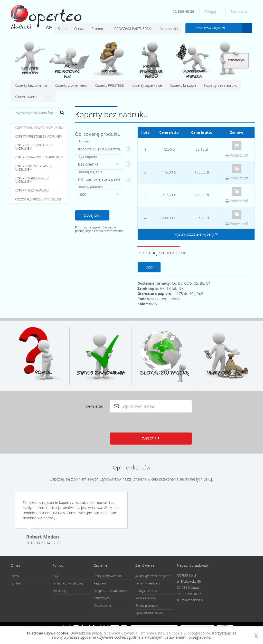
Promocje (99, 29)
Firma (15, 576)
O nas (79, 29)
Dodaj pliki (92, 215)
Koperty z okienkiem (71, 85)
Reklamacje (60, 591)
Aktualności (169, 29)
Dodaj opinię (102, 605)
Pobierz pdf (237, 155)
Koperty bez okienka (31, 85)
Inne (48, 97)
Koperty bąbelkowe (147, 85)
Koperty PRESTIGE (109, 85)
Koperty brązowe (183, 85)
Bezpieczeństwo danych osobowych (111, 594)
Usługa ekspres (146, 591)
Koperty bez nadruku (221, 85)
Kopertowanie (26, 97)
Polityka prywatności (108, 576)
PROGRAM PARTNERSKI (133, 29)
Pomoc (58, 565)
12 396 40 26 (183, 11)
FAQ (55, 576)
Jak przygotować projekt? (153, 576)
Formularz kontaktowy (68, 583)
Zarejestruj (239, 11)
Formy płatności (147, 606)
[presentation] (149, 422)
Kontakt (16, 583)
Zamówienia (145, 565)
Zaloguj (211, 11)
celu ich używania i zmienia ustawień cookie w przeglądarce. (159, 633)
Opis (149, 267)
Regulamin (101, 583)
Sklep (62, 29)
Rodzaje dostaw (146, 598)
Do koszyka (237, 146)
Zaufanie (101, 565)
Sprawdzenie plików (149, 613)
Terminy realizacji (148, 583)
